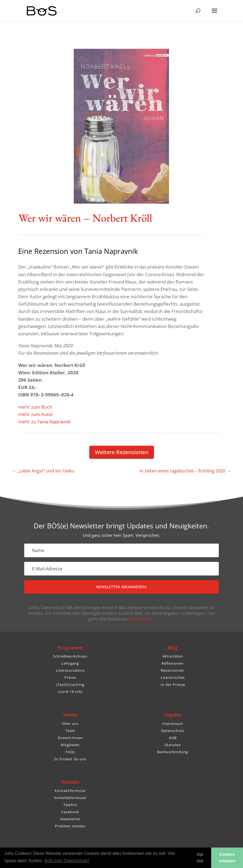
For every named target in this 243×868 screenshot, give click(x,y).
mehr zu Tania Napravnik (44, 422)
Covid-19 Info (70, 692)
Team (70, 731)
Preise (70, 677)
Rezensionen (173, 670)
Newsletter (70, 819)
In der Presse (173, 685)
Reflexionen (173, 663)
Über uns (70, 724)
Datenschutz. (142, 619)
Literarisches (173, 677)
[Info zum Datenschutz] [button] (67, 861)
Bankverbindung (173, 752)
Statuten (173, 745)
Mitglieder (70, 745)
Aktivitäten (173, 656)
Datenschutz (173, 731)
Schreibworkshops (70, 656)
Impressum (173, 724)
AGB (173, 738)
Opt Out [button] (200, 858)
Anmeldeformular (70, 798)
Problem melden (70, 826)
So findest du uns (70, 759)
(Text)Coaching (70, 685)
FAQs (70, 752)
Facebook (70, 812)
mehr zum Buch (35, 407)
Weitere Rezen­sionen (122, 452)
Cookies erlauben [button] (227, 858)
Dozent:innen (70, 738)
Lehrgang (70, 663)
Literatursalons (70, 670)
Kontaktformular (70, 791)
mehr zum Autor (36, 414)
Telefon (70, 805)
